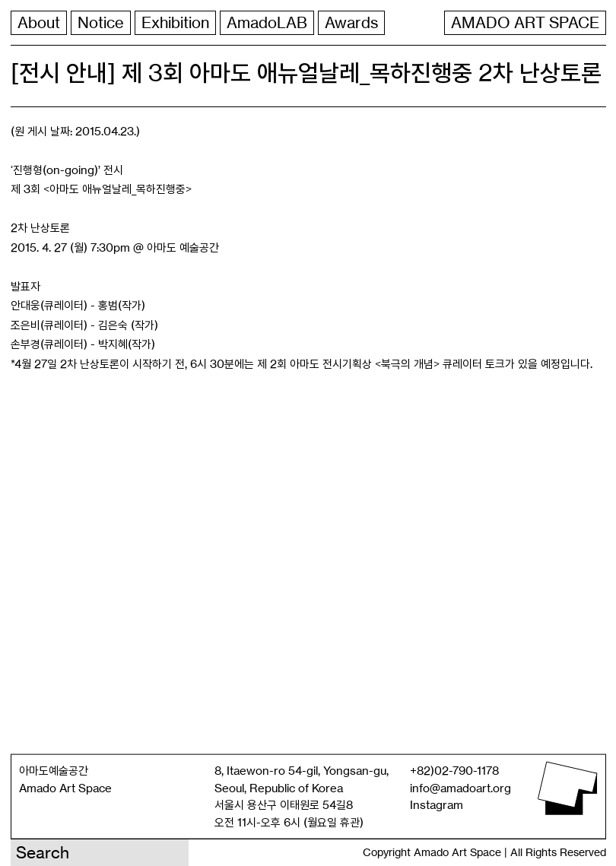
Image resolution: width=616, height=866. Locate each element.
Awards (351, 23)
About (39, 23)
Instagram (437, 805)
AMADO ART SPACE (525, 23)
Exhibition (175, 23)
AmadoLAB (267, 23)
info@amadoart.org (460, 787)
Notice (101, 23)
